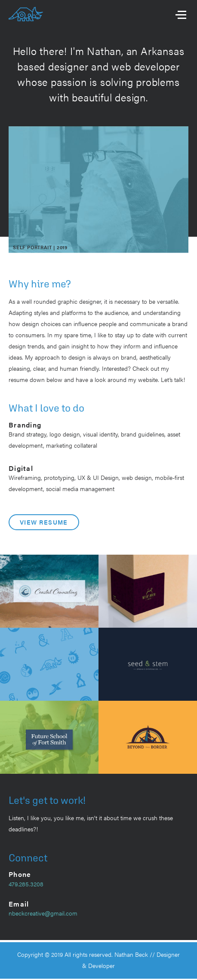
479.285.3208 (26, 884)
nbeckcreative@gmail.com (43, 913)
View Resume (44, 522)
